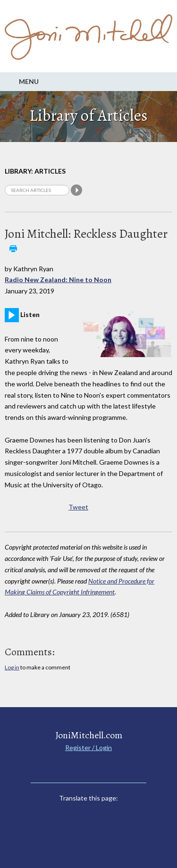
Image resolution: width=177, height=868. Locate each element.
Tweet (78, 507)
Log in (12, 667)
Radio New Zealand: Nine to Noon (58, 280)
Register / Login (88, 747)
